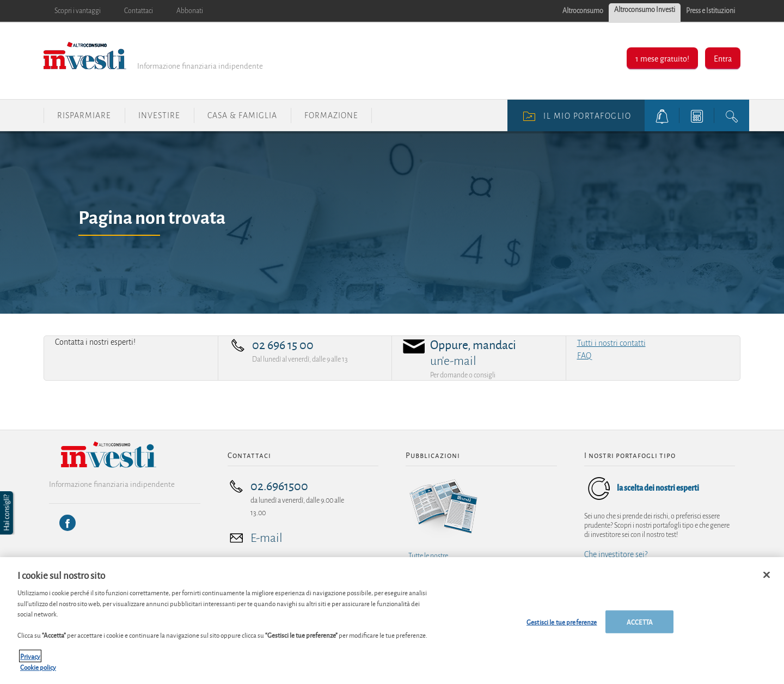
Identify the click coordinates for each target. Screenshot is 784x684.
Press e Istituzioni (710, 11)
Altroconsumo (583, 11)
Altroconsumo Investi (645, 10)
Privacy (30, 661)
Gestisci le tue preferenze (562, 627)
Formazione (331, 115)
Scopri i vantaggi (78, 11)
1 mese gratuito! (662, 58)
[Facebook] (68, 523)
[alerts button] (662, 115)
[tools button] (697, 115)
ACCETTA (640, 627)
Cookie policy (38, 672)
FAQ (584, 356)
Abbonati (190, 11)
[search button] (732, 115)
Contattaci (139, 11)
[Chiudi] (767, 580)
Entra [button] (723, 58)
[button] (8, 513)
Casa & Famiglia (242, 115)
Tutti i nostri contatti (611, 343)
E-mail (267, 538)
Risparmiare (84, 115)
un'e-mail (453, 361)
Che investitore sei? (616, 554)
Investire (159, 115)
